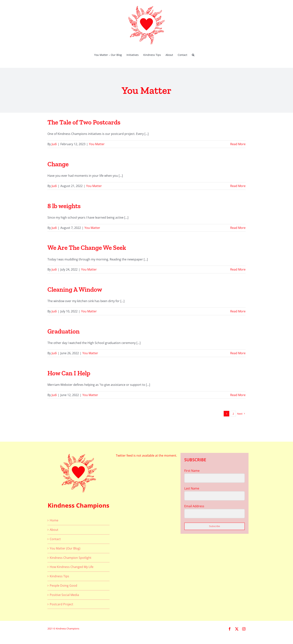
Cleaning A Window (75, 289)
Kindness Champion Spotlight (71, 558)
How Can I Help (69, 373)
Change (58, 164)
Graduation (64, 331)
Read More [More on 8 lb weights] (238, 228)
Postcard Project (61, 604)
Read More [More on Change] (238, 186)
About (54, 530)
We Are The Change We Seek (87, 248)
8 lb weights (64, 206)
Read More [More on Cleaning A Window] (238, 311)
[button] (193, 55)
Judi (54, 144)
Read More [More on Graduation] (238, 353)
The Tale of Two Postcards (84, 122)
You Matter (97, 144)
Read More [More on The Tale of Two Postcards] (238, 144)
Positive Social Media (64, 595)
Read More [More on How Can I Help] (238, 395)
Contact (55, 539)
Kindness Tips (59, 576)
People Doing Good (63, 586)
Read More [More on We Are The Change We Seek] (238, 269)
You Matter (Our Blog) (65, 548)
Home (54, 520)
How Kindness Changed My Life (72, 567)
